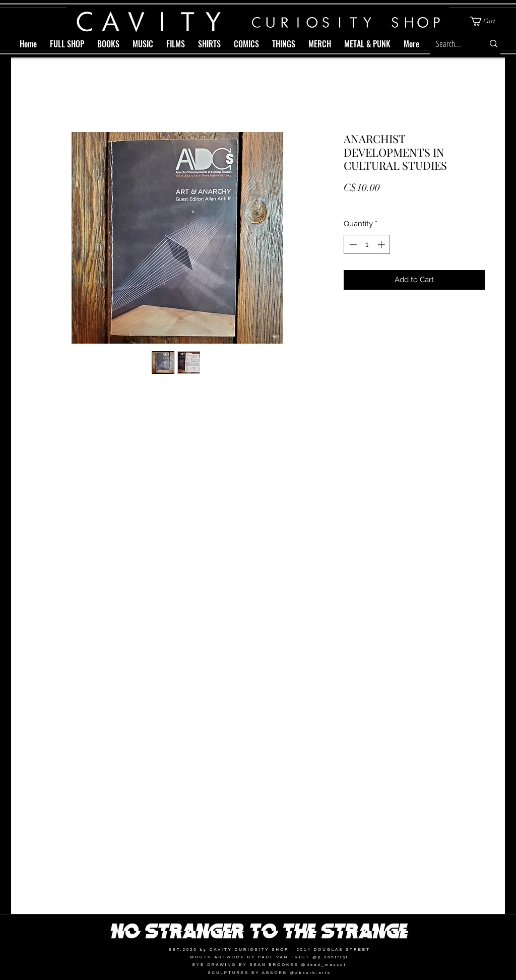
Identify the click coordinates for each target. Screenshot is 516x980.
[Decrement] (352, 245)
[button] (487, 21)
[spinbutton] (367, 245)
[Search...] (450, 44)
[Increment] (382, 245)
